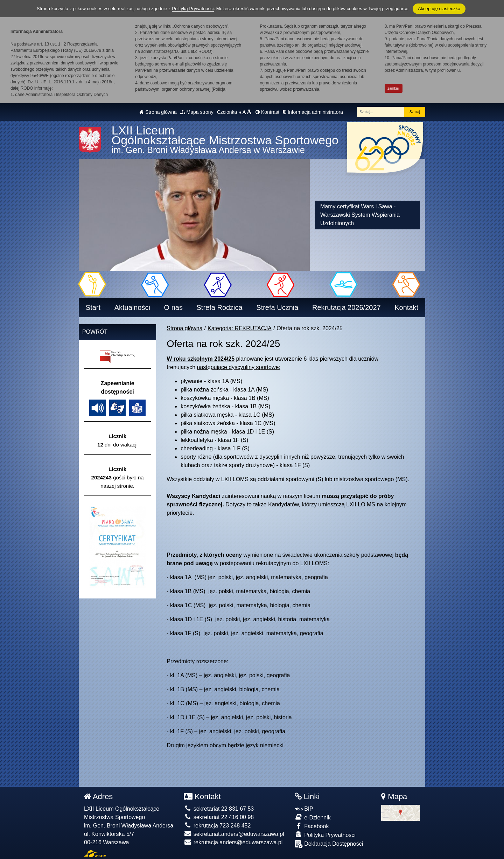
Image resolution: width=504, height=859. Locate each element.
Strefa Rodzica (220, 307)
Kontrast (267, 112)
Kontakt (406, 307)
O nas (173, 307)
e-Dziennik (313, 817)
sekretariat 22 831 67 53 (219, 809)
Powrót (95, 332)
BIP (304, 809)
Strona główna (158, 112)
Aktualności (132, 307)
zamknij (393, 88)
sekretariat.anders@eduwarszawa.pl (234, 834)
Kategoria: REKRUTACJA (240, 328)
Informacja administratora (313, 112)
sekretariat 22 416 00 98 (219, 817)
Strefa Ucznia (277, 307)
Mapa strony (197, 112)
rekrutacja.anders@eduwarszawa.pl (233, 842)
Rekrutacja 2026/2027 (346, 307)
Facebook (312, 826)
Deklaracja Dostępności (329, 844)
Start (93, 307)
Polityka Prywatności (325, 835)
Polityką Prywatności (193, 9)
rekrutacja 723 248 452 (217, 826)
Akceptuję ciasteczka (439, 9)
